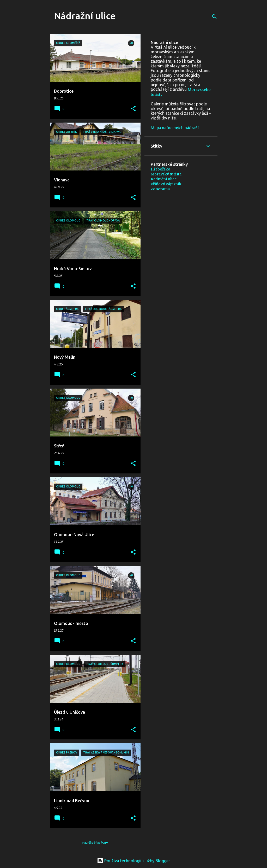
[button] (133, 109)
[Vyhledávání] (214, 17)
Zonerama (160, 189)
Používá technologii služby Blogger (133, 861)
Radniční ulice (164, 179)
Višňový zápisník (166, 184)
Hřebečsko (160, 169)
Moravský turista (166, 174)
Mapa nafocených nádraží (175, 128)
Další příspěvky (95, 843)
